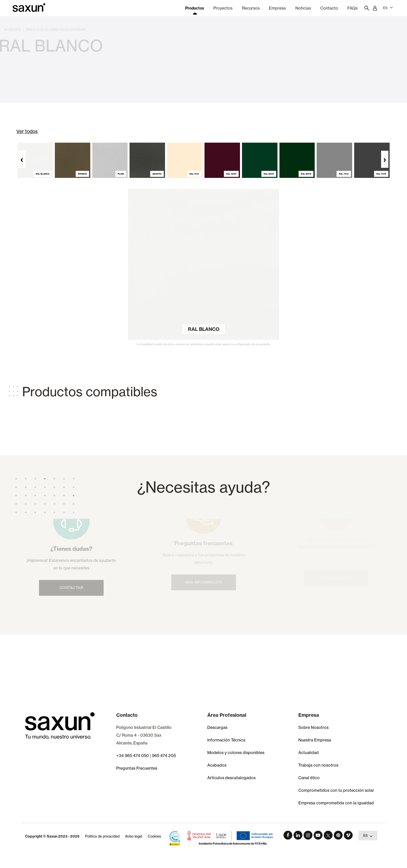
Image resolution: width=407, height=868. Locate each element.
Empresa (277, 8)
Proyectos (223, 8)
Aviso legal (134, 836)
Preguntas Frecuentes (137, 768)
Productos (195, 8)
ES (388, 8)
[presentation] (22, 164)
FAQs (352, 8)
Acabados (217, 765)
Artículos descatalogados (231, 778)
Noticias (303, 8)
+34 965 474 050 (133, 756)
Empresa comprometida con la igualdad (336, 803)
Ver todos (27, 131)
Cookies (154, 836)
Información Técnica (226, 740)
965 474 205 (164, 756)
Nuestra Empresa (315, 740)
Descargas (217, 727)
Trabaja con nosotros (318, 765)
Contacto (329, 8)
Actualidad (309, 753)
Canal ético (309, 778)
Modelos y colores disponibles (236, 753)
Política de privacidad (102, 836)
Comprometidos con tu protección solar (336, 790)
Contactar (71, 579)
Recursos (251, 8)
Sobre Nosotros (313, 727)
